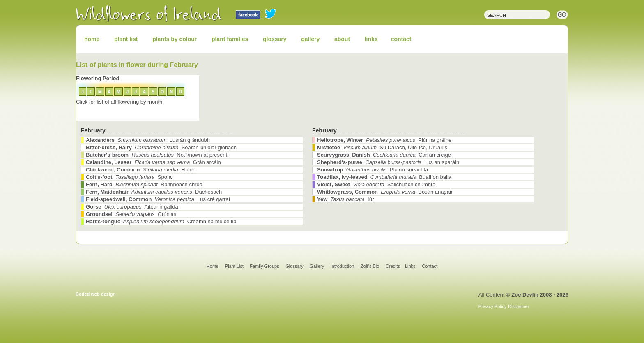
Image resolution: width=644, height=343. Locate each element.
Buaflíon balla (384, 177)
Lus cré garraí (158, 199)
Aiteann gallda (132, 207)
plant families (230, 39)
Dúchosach (154, 192)
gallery (310, 39)
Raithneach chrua (144, 184)
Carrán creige (384, 155)
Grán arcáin (153, 162)
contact (401, 39)
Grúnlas (131, 214)
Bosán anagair (385, 192)
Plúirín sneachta (373, 170)
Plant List (235, 266)
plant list (126, 39)
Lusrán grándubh (148, 140)
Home (213, 266)
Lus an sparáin (388, 162)
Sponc (129, 177)
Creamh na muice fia (161, 221)
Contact (430, 266)
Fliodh (141, 170)
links (371, 39)
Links (410, 266)
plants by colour (175, 39)
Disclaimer (519, 306)
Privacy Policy (492, 306)
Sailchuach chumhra (376, 184)
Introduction (342, 266)
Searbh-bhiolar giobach (161, 147)
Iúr (345, 199)
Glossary (294, 266)
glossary (275, 39)
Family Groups (264, 266)
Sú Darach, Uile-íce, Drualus (382, 147)
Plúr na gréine (384, 140)
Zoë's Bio (370, 266)
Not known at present (156, 155)
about (342, 39)
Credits (393, 266)
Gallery (317, 266)
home (92, 39)
